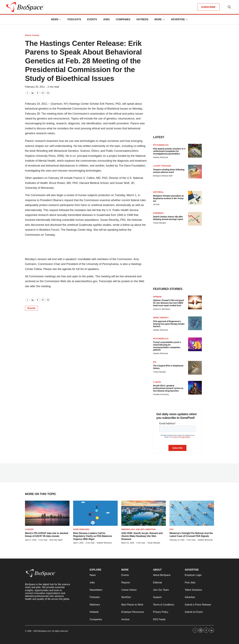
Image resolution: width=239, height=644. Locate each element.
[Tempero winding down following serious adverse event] (195, 172)
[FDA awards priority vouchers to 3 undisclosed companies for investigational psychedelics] (195, 151)
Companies (123, 19)
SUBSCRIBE (208, 7)
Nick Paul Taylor (56, 540)
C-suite (157, 382)
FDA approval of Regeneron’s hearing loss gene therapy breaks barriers (169, 324)
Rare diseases (81, 529)
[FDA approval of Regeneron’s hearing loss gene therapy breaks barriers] (195, 323)
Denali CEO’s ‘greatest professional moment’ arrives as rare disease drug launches (168, 388)
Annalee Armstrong (161, 394)
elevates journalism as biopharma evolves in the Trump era (168, 198)
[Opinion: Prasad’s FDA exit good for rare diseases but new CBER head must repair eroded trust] (195, 302)
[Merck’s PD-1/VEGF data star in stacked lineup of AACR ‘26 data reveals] (47, 513)
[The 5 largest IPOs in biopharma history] (195, 368)
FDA (172, 529)
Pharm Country (32, 35)
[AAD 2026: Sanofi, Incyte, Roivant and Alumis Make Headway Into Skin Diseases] (144, 513)
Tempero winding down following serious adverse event (169, 171)
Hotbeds (142, 19)
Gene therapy (161, 318)
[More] (60, 20)
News (55, 19)
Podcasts (74, 19)
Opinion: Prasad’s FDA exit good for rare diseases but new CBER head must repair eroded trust (168, 303)
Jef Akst (156, 204)
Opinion (157, 297)
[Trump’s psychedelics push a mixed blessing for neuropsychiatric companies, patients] (195, 344)
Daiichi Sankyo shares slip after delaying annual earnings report (168, 218)
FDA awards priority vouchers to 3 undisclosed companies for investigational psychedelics (169, 151)
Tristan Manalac (160, 223)
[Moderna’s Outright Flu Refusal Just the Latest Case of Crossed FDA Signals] (192, 513)
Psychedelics (161, 145)
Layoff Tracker (162, 166)
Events (92, 19)
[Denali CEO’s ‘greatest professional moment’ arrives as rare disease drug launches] (195, 388)
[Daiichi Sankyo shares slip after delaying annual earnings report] (195, 219)
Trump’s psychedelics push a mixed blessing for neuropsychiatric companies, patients (167, 346)
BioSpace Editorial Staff (163, 176)
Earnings (158, 213)
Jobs (106, 19)
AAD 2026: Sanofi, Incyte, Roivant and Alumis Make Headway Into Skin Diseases (142, 536)
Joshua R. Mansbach (162, 309)
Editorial (158, 192)
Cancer (29, 529)
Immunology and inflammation (138, 529)
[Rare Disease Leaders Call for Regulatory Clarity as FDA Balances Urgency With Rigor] (95, 513)
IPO (155, 362)
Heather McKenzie (161, 157)
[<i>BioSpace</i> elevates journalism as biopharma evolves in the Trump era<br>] (195, 198)
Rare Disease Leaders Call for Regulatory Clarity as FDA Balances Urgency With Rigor (93, 536)
